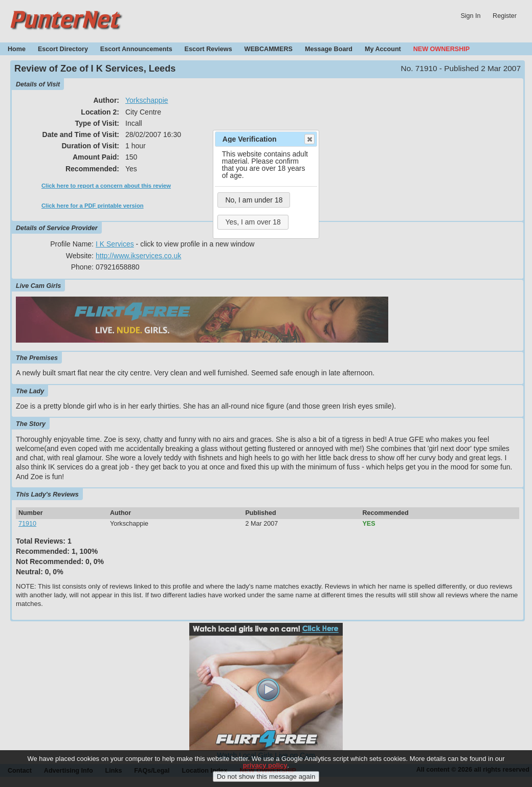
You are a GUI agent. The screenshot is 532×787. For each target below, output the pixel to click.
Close (309, 139)
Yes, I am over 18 (253, 222)
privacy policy (265, 771)
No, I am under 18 (254, 200)
